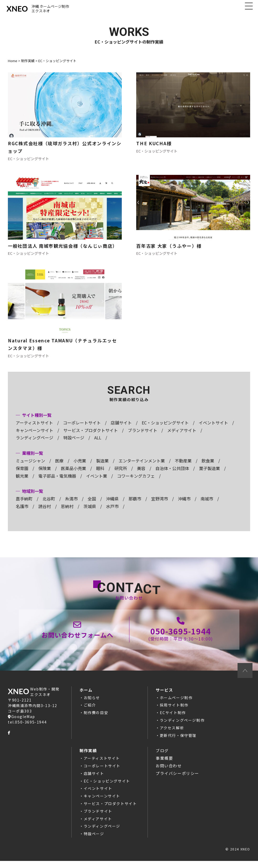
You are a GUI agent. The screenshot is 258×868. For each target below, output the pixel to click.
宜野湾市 (160, 504)
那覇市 (135, 504)
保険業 (45, 474)
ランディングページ (35, 444)
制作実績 (88, 758)
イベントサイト (213, 428)
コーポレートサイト (82, 428)
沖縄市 (184, 504)
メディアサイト (182, 436)
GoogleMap (22, 724)
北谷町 (49, 504)
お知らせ (92, 705)
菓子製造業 (209, 474)
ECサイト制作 (173, 720)
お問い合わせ (169, 773)
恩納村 (67, 512)
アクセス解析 (172, 735)
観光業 (22, 482)
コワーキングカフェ (136, 482)
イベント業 (97, 482)
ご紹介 (90, 712)
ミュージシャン (30, 466)
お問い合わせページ (78, 636)
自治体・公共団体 (172, 474)
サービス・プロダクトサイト (91, 436)
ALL (98, 444)
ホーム (86, 697)
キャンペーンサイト (35, 436)
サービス (164, 697)
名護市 (22, 512)
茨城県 (90, 512)
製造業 (102, 466)
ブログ (162, 758)
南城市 (207, 504)
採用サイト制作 (174, 712)
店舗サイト (121, 428)
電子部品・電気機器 (57, 482)
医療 (59, 466)
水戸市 (112, 512)
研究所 (121, 474)
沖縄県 (112, 504)
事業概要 (164, 765)
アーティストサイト (34, 428)
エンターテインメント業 (142, 466)
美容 (141, 474)
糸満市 (71, 504)
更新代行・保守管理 (178, 742)
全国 (92, 504)
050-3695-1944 (180, 636)
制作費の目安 (96, 720)
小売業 (80, 466)
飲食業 (208, 466)
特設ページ (74, 444)
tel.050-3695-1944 (27, 729)
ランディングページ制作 (182, 727)
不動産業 (183, 466)
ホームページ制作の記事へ (65, 120)
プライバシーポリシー (177, 780)
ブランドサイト (143, 436)
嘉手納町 (24, 504)
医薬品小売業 (73, 474)
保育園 (22, 474)
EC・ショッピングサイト (165, 428)
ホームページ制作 (176, 705)
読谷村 (45, 512)
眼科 (100, 474)
